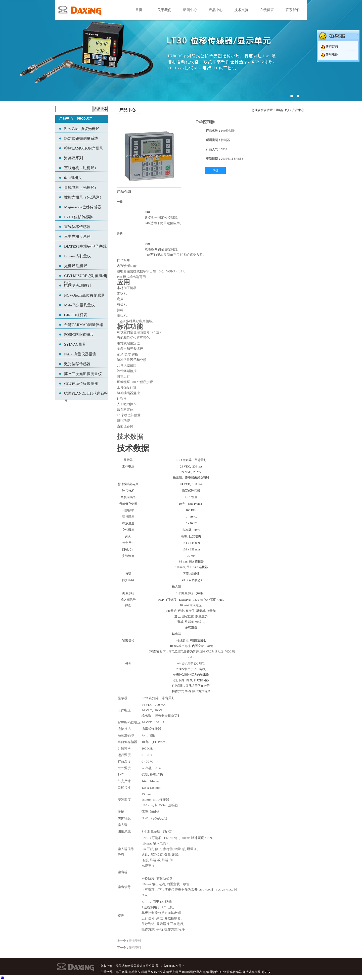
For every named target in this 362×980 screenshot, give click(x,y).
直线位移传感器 (77, 227)
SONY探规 (158, 972)
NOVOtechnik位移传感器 (84, 295)
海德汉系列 (74, 158)
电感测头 (134, 972)
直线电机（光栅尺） (81, 188)
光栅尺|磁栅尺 (76, 266)
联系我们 (293, 10)
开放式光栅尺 (252, 972)
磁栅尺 (146, 972)
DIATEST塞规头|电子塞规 (85, 246)
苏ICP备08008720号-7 (170, 966)
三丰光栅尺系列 (77, 237)
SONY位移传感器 (230, 972)
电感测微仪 (210, 972)
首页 (139, 10)
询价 (215, 170)
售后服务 (332, 54)
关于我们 (164, 10)
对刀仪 (266, 972)
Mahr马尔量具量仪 (80, 305)
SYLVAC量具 (75, 344)
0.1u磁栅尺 (73, 178)
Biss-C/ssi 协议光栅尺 (82, 129)
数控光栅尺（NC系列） (84, 197)
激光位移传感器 (77, 364)
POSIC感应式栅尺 (79, 335)
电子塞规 (122, 972)
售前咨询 (332, 46)
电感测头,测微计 (78, 286)
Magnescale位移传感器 (83, 207)
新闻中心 (190, 10)
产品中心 (216, 10)
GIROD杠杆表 (76, 315)
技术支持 (241, 10)
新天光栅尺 (174, 972)
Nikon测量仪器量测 (80, 354)
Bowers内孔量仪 (77, 256)
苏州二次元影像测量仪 (83, 374)
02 (181, 51)
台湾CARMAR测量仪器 (84, 325)
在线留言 (267, 10)
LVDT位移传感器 (78, 217)
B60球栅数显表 (192, 972)
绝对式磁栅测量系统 (81, 138)
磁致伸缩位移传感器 (81, 384)
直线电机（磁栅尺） (81, 168)
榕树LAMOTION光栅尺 (84, 148)
